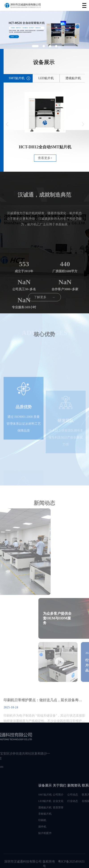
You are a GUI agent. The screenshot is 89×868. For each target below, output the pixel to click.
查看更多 (55, 158)
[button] (17, 124)
